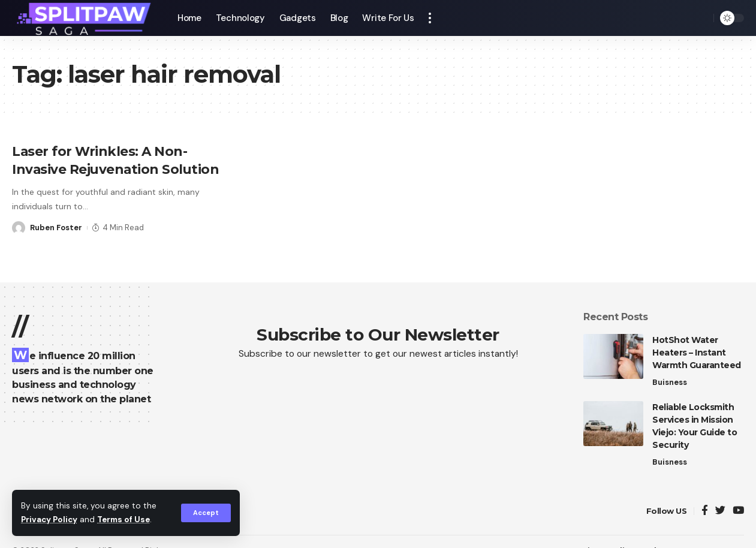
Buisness (670, 382)
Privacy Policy (50, 520)
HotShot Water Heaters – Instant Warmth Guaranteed (697, 353)
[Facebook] (705, 511)
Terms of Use (126, 520)
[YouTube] (738, 511)
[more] (430, 18)
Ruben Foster (56, 226)
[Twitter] (720, 511)
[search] (701, 18)
